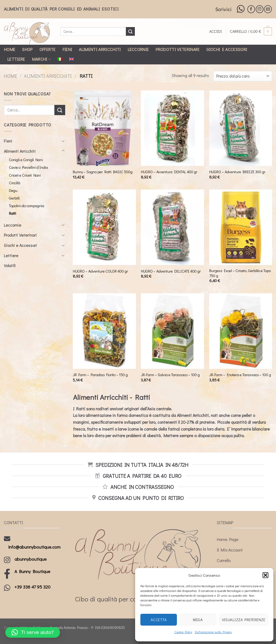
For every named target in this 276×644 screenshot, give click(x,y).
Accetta (159, 620)
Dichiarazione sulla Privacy (213, 632)
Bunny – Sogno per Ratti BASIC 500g (103, 172)
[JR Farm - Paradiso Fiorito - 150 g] (104, 331)
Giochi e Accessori (227, 49)
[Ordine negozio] (243, 76)
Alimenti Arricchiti (100, 49)
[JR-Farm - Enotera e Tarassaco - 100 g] (241, 331)
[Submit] (130, 32)
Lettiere (16, 59)
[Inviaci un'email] (268, 9)
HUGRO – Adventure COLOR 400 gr (100, 271)
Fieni (67, 49)
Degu (13, 190)
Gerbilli (14, 198)
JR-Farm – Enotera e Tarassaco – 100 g (240, 375)
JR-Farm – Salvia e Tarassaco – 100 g (170, 375)
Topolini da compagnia (27, 206)
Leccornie (138, 49)
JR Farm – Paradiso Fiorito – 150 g (100, 375)
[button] (265, 575)
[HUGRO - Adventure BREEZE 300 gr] (241, 128)
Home (10, 49)
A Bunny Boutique (32, 571)
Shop (27, 49)
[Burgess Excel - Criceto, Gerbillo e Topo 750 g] (241, 227)
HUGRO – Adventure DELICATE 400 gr (171, 271)
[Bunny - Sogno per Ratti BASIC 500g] (104, 128)
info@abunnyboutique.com (34, 547)
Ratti (12, 213)
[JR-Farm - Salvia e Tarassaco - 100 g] (172, 331)
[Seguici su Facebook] (251, 9)
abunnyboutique (30, 559)
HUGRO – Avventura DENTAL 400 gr (169, 172)
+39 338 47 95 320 (32, 587)
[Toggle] (63, 141)
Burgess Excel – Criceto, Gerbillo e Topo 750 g (240, 273)
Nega (198, 620)
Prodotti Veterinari (177, 49)
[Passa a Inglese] (71, 59)
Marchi (41, 59)
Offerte (48, 49)
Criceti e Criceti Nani (25, 175)
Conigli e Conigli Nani (26, 160)
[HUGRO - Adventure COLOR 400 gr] (104, 227)
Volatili (10, 265)
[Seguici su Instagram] (260, 9)
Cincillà (15, 183)
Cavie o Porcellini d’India (28, 167)
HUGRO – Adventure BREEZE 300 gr (237, 172)
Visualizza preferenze (244, 620)
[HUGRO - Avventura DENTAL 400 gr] (172, 128)
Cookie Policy (183, 632)
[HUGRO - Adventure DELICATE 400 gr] (172, 227)
